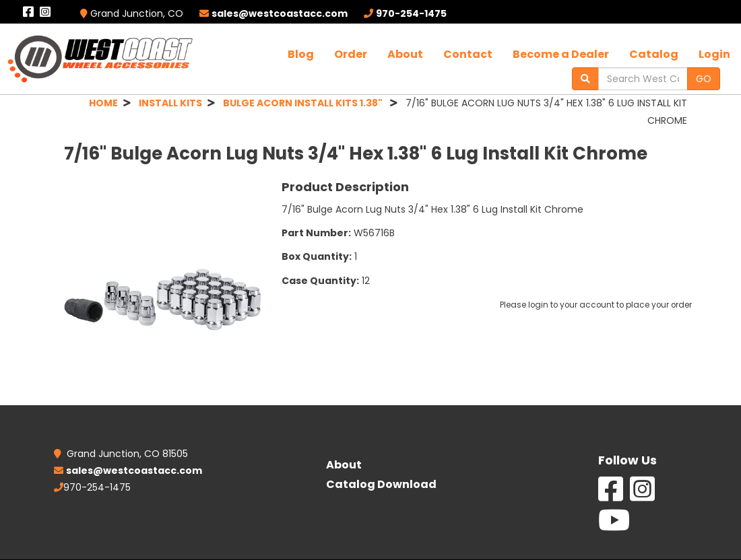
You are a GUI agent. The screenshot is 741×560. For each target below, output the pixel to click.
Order (351, 54)
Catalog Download (381, 484)
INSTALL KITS (170, 103)
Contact (468, 54)
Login (714, 54)
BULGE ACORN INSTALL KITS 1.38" (304, 103)
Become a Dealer (561, 54)
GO (704, 79)
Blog (301, 54)
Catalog (654, 54)
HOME (103, 103)
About (405, 54)
